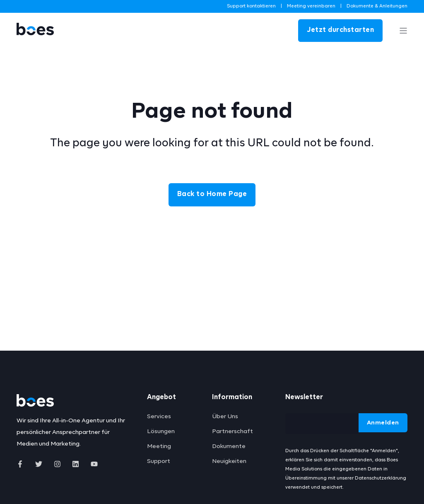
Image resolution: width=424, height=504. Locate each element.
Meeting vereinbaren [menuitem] (311, 6)
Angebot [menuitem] (161, 397)
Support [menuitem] (159, 461)
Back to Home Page (212, 194)
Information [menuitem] (232, 397)
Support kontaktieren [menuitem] (251, 6)
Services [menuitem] (159, 417)
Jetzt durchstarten (340, 30)
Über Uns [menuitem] (225, 417)
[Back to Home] (35, 42)
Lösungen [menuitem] (161, 431)
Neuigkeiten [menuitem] (229, 461)
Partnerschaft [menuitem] (232, 431)
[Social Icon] (23, 464)
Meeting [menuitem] (159, 446)
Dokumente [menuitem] (229, 446)
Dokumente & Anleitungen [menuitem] (377, 6)
